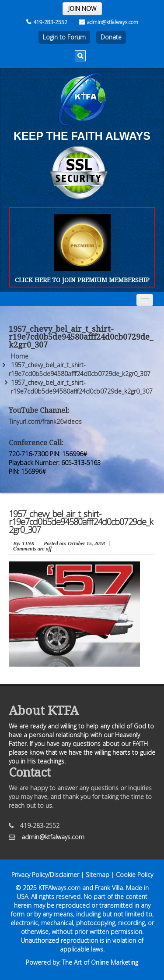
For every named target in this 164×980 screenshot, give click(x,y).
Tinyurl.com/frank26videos (45, 421)
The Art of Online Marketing (100, 962)
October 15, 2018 (74, 543)
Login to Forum (64, 37)
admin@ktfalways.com (108, 22)
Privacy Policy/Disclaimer (45, 875)
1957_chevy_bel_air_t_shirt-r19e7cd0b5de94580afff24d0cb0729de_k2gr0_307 (80, 369)
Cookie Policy (134, 875)
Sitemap (98, 875)
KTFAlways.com (59, 888)
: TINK (24, 543)
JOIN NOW (82, 9)
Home (20, 356)
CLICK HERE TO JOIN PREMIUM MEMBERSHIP (82, 280)
